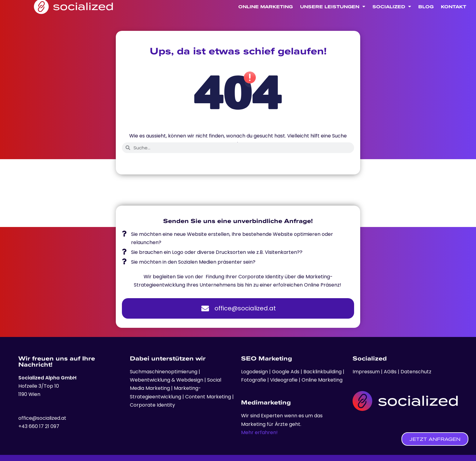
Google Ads (285, 372)
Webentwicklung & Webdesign (167, 380)
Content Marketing (208, 397)
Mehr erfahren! (259, 432)
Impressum (367, 372)
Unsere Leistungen (333, 16)
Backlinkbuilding (323, 372)
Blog (426, 16)
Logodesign (255, 372)
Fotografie (254, 380)
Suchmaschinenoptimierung (164, 372)
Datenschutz (416, 372)
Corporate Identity (152, 405)
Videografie (284, 380)
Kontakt (454, 16)
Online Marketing (265, 16)
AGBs (390, 372)
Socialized (392, 16)
